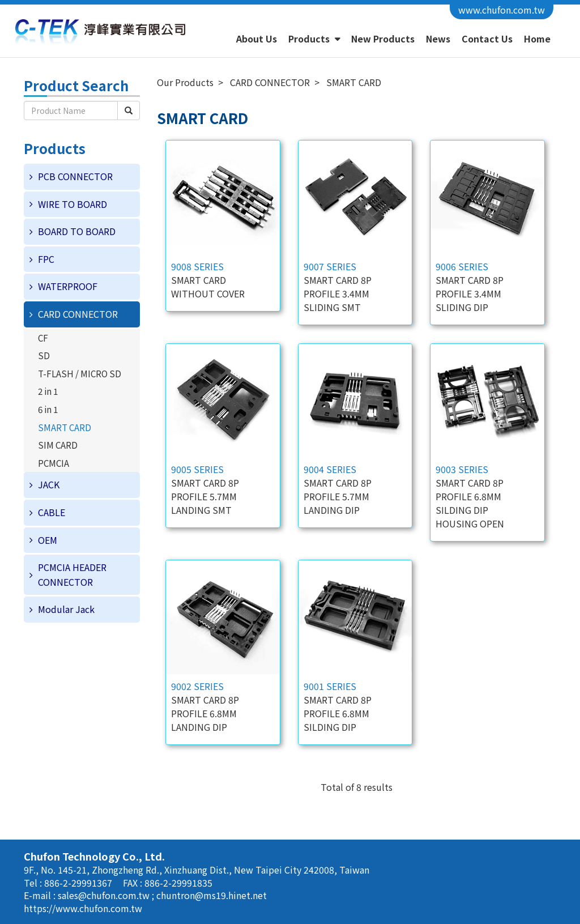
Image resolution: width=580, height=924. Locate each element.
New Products (383, 39)
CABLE (52, 512)
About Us (257, 39)
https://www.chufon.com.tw (83, 908)
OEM (48, 540)
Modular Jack (66, 609)
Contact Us (487, 39)
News (438, 39)
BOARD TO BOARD (77, 231)
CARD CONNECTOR (78, 314)
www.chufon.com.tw (502, 10)
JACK (49, 484)
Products (310, 39)
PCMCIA (54, 463)
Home (537, 39)
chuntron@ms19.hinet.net (212, 895)
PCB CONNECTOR (75, 176)
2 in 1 (48, 391)
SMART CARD (65, 427)
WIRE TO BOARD (72, 204)
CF (43, 338)
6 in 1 (48, 409)
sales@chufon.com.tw (105, 895)
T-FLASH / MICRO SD (80, 373)
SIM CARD (58, 445)
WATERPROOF (68, 286)
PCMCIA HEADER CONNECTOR (72, 574)
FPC (46, 259)
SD (44, 355)
